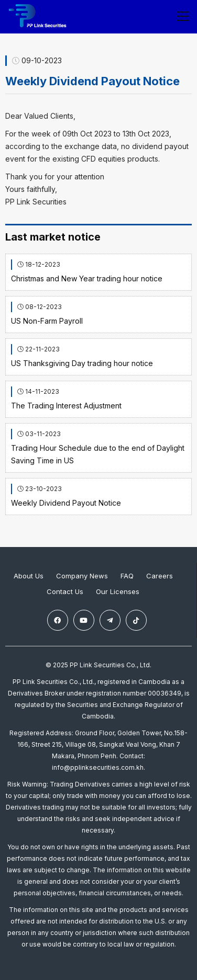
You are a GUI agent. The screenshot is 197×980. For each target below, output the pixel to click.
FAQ (127, 576)
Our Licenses (118, 591)
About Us (29, 576)
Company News (82, 576)
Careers (160, 576)
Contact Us (65, 591)
